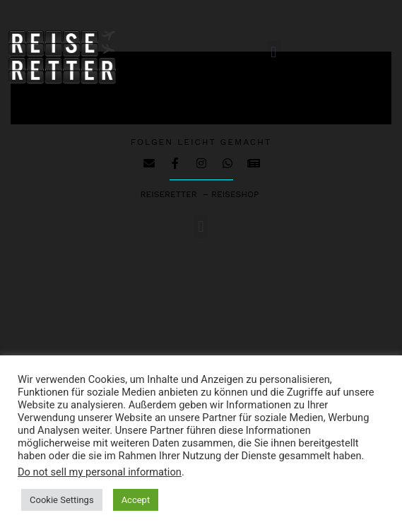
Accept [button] (136, 500)
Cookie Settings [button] (62, 500)
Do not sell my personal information (100, 472)
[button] (274, 52)
